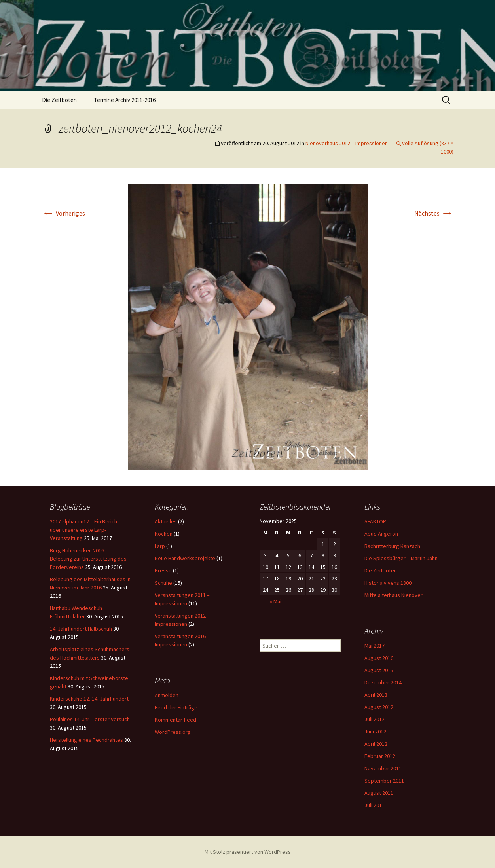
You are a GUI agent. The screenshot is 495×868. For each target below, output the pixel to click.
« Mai (276, 601)
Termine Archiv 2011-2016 (125, 100)
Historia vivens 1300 (388, 583)
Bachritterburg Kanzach (392, 546)
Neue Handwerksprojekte (185, 558)
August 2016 (379, 658)
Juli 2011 (375, 805)
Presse (163, 570)
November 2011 (383, 768)
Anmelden (167, 695)
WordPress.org (173, 732)
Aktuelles (166, 521)
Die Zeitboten (59, 100)
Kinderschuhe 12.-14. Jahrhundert (89, 699)
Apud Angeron (381, 534)
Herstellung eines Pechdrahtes (86, 740)
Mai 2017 (375, 646)
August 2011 (379, 793)
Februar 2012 (380, 756)
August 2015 (379, 670)
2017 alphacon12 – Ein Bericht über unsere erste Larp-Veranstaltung (84, 530)
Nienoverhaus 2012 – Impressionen (347, 143)
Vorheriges (64, 213)
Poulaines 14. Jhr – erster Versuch (90, 719)
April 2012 (376, 744)
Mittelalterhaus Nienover (394, 595)
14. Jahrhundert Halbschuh (81, 629)
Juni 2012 (375, 732)
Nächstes (434, 213)
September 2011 (384, 781)
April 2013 (376, 695)
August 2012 (379, 707)
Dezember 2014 (383, 682)
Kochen (164, 534)
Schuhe (163, 583)
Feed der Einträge (176, 707)
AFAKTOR (375, 521)
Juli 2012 (375, 719)
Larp (160, 546)
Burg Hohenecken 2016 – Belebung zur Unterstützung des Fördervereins (88, 559)
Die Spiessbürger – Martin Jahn (401, 558)
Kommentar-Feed (175, 720)
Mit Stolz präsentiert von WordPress (248, 852)
